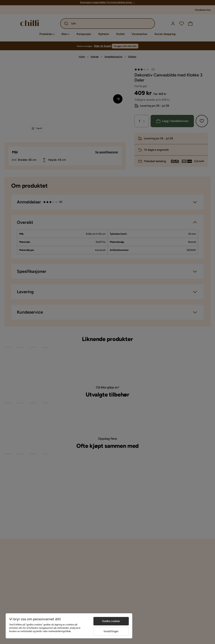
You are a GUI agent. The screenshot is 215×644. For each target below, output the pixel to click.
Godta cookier (111, 621)
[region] (69, 626)
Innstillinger (111, 631)
